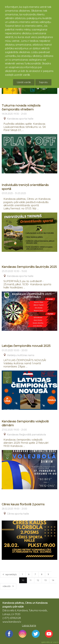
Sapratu (43, 82)
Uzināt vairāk (24, 82)
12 (38, 580)
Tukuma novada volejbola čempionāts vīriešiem (21, 107)
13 (45, 580)
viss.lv (56, 642)
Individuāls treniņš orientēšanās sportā (25, 187)
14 (53, 580)
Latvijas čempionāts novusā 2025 (26, 346)
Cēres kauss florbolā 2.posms (23, 504)
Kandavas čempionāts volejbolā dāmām (25, 423)
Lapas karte (29, 625)
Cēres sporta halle (18, 514)
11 (31, 580)
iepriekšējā (11, 574)
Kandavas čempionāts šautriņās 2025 (29, 267)
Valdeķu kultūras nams (21, 355)
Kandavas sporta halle (20, 119)
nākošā (7, 586)
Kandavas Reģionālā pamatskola (26, 435)
